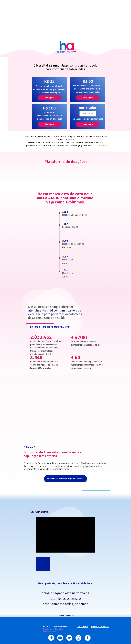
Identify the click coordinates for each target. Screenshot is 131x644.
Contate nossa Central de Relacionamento (53, 630)
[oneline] (88, 114)
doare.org (70, 615)
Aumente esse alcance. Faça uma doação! (66, 479)
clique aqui (101, 146)
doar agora (49, 98)
